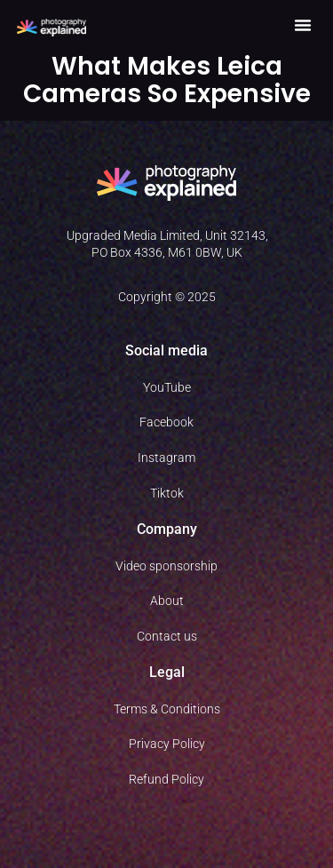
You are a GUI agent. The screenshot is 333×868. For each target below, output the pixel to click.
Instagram (166, 458)
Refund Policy (166, 779)
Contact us (167, 636)
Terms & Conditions (167, 709)
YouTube (167, 387)
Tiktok (167, 493)
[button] (303, 25)
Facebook (166, 422)
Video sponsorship (166, 566)
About (167, 601)
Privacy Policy (167, 744)
